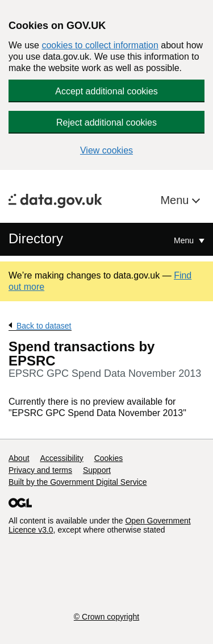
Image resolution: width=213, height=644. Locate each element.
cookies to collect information (100, 45)
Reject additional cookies (106, 122)
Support (97, 470)
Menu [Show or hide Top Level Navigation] (185, 240)
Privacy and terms (40, 470)
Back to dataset (44, 326)
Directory (36, 238)
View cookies (106, 150)
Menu (176, 200)
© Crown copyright (106, 617)
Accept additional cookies (106, 91)
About (19, 458)
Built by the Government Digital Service (78, 482)
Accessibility (61, 458)
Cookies (109, 458)
